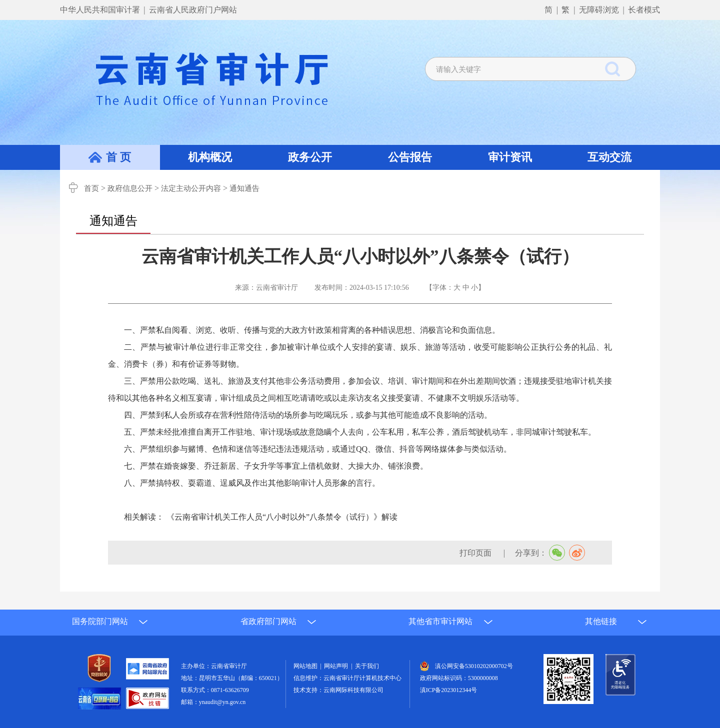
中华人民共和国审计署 (101, 10)
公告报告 (410, 157)
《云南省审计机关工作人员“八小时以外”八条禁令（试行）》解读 (282, 517)
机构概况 (210, 157)
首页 (91, 188)
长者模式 (644, 10)
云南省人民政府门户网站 (193, 10)
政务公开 (310, 157)
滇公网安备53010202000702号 (474, 666)
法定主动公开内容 (191, 188)
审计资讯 (510, 157)
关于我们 (367, 666)
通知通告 (244, 188)
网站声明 (337, 666)
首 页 (118, 157)
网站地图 (307, 666)
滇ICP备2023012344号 (449, 690)
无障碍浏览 (599, 10)
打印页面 (476, 553)
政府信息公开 (130, 188)
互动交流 (609, 157)
